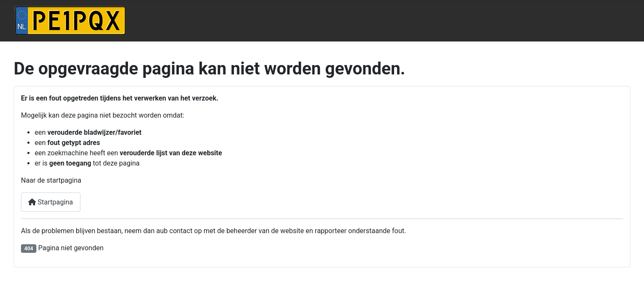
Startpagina (51, 202)
